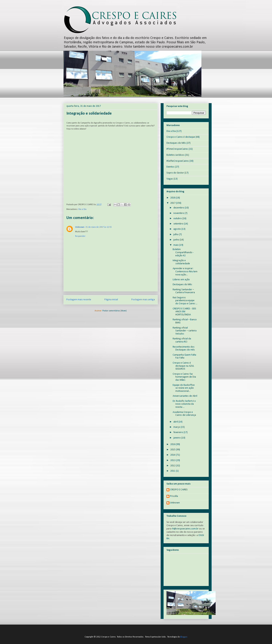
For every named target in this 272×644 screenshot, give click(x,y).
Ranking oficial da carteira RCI (182, 340)
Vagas (170, 179)
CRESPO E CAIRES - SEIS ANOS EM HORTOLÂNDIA (184, 312)
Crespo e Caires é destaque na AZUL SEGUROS (183, 366)
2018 (173, 198)
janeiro (177, 438)
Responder (80, 236)
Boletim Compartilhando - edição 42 (183, 253)
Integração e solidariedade (181, 262)
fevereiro (178, 432)
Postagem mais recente (79, 300)
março (177, 427)
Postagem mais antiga (143, 300)
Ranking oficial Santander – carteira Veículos (185, 331)
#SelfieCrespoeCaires (178, 161)
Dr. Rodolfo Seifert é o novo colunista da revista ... (184, 404)
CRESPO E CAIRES (179, 490)
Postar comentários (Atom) (115, 311)
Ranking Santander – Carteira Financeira (184, 291)
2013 (173, 460)
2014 (173, 455)
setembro (179, 224)
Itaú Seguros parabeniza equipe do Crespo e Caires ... (185, 301)
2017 (173, 203)
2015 (173, 450)
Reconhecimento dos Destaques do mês (184, 348)
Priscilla (174, 496)
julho (176, 235)
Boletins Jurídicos (175, 155)
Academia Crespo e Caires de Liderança (184, 414)
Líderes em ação (181, 280)
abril (176, 422)
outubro (178, 219)
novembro (179, 213)
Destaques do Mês (176, 143)
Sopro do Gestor (175, 173)
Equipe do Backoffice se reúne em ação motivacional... (184, 388)
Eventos (170, 167)
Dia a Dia (82, 209)
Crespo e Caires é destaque (181, 137)
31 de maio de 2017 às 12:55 (99, 227)
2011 (173, 471)
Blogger (184, 637)
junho (177, 240)
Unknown (80, 227)
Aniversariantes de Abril (185, 396)
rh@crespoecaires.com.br (185, 529)
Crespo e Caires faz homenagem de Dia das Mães (184, 377)
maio (176, 245)
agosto (177, 229)
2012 (173, 466)
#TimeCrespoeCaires (177, 149)
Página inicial (111, 300)
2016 (173, 444)
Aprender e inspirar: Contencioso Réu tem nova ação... (185, 272)
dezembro (179, 208)
